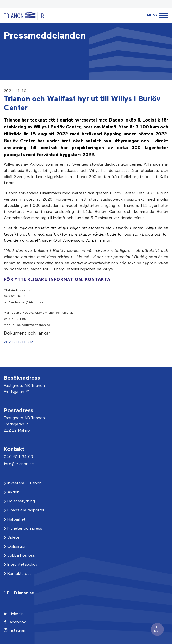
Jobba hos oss (19, 556)
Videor (12, 538)
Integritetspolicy (21, 565)
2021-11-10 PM (19, 342)
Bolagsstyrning (19, 501)
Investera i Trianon (23, 483)
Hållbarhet (15, 520)
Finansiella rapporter (24, 510)
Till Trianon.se (19, 593)
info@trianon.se (19, 464)
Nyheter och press (23, 529)
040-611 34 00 (19, 457)
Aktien (12, 492)
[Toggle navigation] (158, 16)
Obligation (15, 547)
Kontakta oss (18, 574)
